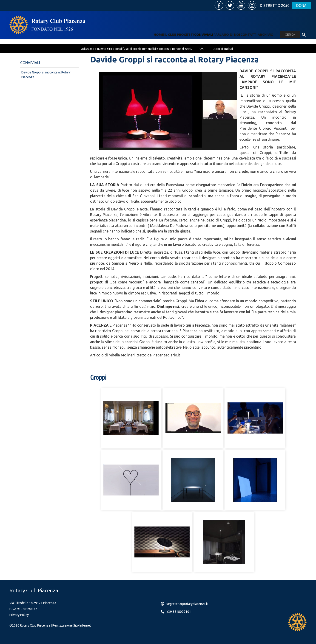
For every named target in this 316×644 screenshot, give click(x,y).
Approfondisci (223, 49)
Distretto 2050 (275, 6)
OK (202, 49)
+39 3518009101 (179, 612)
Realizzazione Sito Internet (72, 625)
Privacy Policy (19, 615)
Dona (301, 6)
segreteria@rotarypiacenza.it (187, 604)
